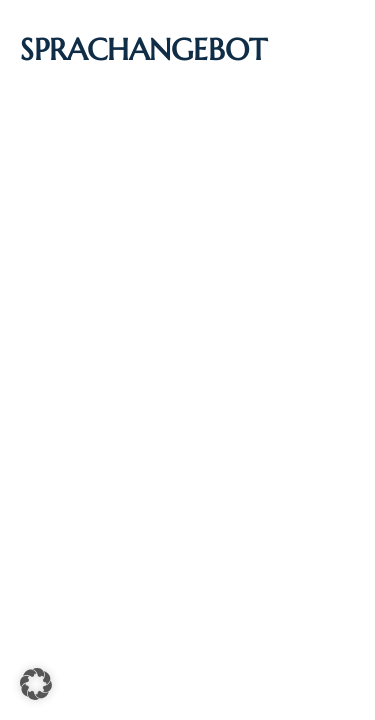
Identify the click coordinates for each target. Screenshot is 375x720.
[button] (36, 684)
